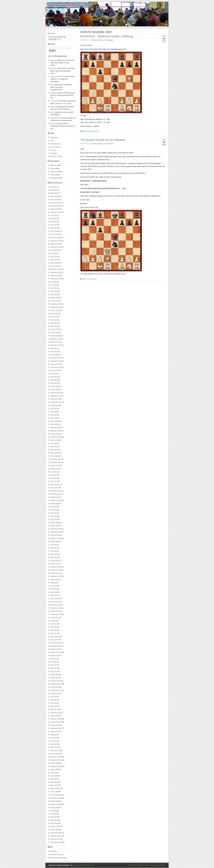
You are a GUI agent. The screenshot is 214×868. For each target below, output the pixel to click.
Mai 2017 (53, 475)
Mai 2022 (53, 320)
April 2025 (54, 225)
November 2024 (56, 241)
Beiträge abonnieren (57, 854)
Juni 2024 (54, 253)
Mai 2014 (53, 589)
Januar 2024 (55, 266)
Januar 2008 (55, 830)
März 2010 (54, 747)
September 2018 (56, 437)
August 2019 (55, 405)
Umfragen (54, 153)
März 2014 (54, 595)
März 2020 (54, 383)
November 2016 (56, 494)
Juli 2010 (53, 735)
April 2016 (54, 516)
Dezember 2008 (56, 795)
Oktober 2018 (55, 434)
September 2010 (56, 728)
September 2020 (56, 367)
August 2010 (55, 731)
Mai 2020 (53, 377)
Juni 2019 (54, 408)
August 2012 (55, 655)
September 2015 (56, 538)
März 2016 (54, 519)
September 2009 (56, 766)
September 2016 (56, 500)
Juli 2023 (53, 282)
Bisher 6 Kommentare (89, 279)
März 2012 (54, 671)
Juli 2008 (53, 811)
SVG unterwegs (56, 147)
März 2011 (54, 709)
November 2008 (56, 798)
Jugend (53, 168)
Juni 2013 (54, 624)
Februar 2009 (55, 788)
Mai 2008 (53, 817)
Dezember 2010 (56, 719)
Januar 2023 (55, 301)
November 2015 (56, 532)
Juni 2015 (54, 548)
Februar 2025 (55, 231)
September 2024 (56, 247)
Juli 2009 (53, 773)
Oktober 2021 (55, 342)
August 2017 (55, 469)
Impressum (54, 137)
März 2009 (54, 785)
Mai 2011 (53, 703)
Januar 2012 (55, 678)
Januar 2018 (55, 456)
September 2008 (56, 804)
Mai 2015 (53, 551)
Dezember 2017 (56, 459)
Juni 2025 (54, 218)
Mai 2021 (53, 348)
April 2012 (54, 668)
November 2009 (56, 760)
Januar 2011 (55, 716)
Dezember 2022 (56, 304)
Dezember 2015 (56, 529)
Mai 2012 (53, 665)
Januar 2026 (55, 200)
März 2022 (54, 326)
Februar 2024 (55, 263)
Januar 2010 (55, 754)
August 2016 (55, 503)
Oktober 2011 (55, 687)
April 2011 (54, 706)
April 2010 (54, 744)
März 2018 (54, 450)
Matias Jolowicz (98, 40)
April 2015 (54, 554)
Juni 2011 (54, 700)
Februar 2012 (55, 674)
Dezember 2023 (56, 269)
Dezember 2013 (56, 605)
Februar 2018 (55, 453)
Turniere (53, 175)
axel (52, 112)
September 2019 (56, 402)
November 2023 (56, 272)
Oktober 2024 (55, 244)
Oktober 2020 (55, 364)
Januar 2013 (55, 640)
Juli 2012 (53, 659)
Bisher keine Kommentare (91, 131)
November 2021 (56, 339)
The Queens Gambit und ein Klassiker (103, 140)
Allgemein (110, 40)
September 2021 (56, 345)
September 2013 (56, 614)
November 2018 (56, 431)
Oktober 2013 (55, 611)
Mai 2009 (53, 779)
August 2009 (55, 769)
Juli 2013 (53, 621)
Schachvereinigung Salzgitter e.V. (69, 4)
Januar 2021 (55, 355)
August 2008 (55, 807)
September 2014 (56, 576)
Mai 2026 (53, 187)
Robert (53, 107)
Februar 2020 (55, 386)
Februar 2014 (55, 598)
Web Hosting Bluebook (158, 865)
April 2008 (54, 820)
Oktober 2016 (55, 497)
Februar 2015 (55, 560)
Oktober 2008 (55, 801)
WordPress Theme (143, 865)
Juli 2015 (53, 545)
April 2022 (54, 323)
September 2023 (56, 279)
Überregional (55, 178)
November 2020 (56, 361)
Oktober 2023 (55, 275)
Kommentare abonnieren (59, 858)
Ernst (52, 85)
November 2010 (56, 722)
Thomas (53, 60)
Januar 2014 (55, 602)
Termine (53, 150)
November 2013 (56, 608)
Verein (52, 141)
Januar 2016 (55, 526)
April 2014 (54, 592)
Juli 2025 (53, 215)
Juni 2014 (54, 586)
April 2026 (54, 190)
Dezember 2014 (56, 567)
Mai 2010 (53, 741)
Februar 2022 (55, 329)
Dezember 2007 (56, 833)
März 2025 (54, 228)
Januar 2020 (55, 390)
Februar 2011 (55, 712)
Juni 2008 (54, 814)
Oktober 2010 (55, 725)
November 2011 (56, 684)
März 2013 (54, 633)
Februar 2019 (55, 421)
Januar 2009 (55, 792)
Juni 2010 (54, 738)
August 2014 (55, 579)
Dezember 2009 (56, 757)
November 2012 (56, 646)
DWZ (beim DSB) (56, 156)
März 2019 (54, 418)
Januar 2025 (55, 234)
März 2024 (54, 260)
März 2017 (54, 481)
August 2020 (55, 370)
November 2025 (56, 206)
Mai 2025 (53, 222)
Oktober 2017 (55, 465)
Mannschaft (54, 172)
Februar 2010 (55, 750)
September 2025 (56, 212)
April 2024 (54, 256)
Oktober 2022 (55, 310)
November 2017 (56, 462)
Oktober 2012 (55, 649)
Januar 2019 (55, 424)
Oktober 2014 (55, 573)
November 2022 (56, 307)
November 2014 (56, 570)
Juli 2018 (53, 443)
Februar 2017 (55, 484)
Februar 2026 (55, 196)
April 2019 (54, 415)
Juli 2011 (53, 697)
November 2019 (56, 396)
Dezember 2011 (56, 681)
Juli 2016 (53, 507)
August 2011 (55, 693)
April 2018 (54, 446)
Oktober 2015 (55, 535)
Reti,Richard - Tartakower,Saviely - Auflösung (107, 36)
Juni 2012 (54, 662)
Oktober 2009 (55, 763)
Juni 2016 (54, 510)
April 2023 (54, 291)
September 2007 (56, 842)
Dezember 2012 (56, 643)
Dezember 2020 (56, 358)
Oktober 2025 (55, 209)
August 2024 (55, 250)
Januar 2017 (55, 488)
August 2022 (55, 313)
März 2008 (54, 823)
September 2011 (56, 690)
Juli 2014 (53, 583)
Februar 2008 (55, 826)
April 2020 (54, 380)
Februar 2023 (55, 298)
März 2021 (54, 351)
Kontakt (52, 33)
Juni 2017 (54, 472)
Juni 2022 (54, 317)
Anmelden (54, 851)
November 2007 (56, 836)
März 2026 (54, 193)
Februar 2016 (55, 523)
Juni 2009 (54, 776)
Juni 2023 (54, 285)
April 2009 (54, 782)
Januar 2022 (55, 332)
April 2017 (54, 478)
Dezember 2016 (56, 491)
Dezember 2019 (56, 393)
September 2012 (56, 652)
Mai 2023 (53, 288)
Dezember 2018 (56, 427)
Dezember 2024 (56, 237)
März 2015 (54, 557)
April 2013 (54, 630)
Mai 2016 (53, 513)
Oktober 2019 (55, 399)
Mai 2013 (53, 627)
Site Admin (132, 865)
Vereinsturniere (55, 144)
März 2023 (54, 295)
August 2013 (55, 618)
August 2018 (55, 440)
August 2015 (55, 541)
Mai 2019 (53, 412)
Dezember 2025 (56, 203)
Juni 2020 (54, 374)
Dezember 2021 (56, 336)
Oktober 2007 (55, 839)
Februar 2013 (55, 636)
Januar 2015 (55, 564)
